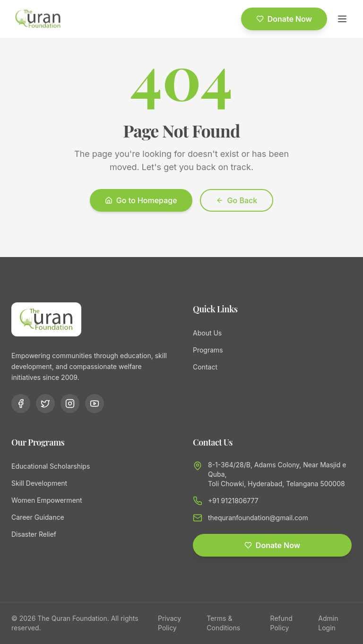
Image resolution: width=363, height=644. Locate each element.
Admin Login (328, 623)
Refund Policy (281, 623)
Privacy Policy (169, 623)
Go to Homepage (141, 200)
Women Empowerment (47, 500)
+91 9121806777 (233, 501)
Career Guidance (38, 517)
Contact (205, 367)
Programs (208, 350)
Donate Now (284, 19)
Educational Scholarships (51, 466)
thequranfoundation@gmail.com (258, 518)
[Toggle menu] (342, 19)
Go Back (237, 200)
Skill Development (39, 483)
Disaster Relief (34, 534)
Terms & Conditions (223, 623)
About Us (207, 333)
